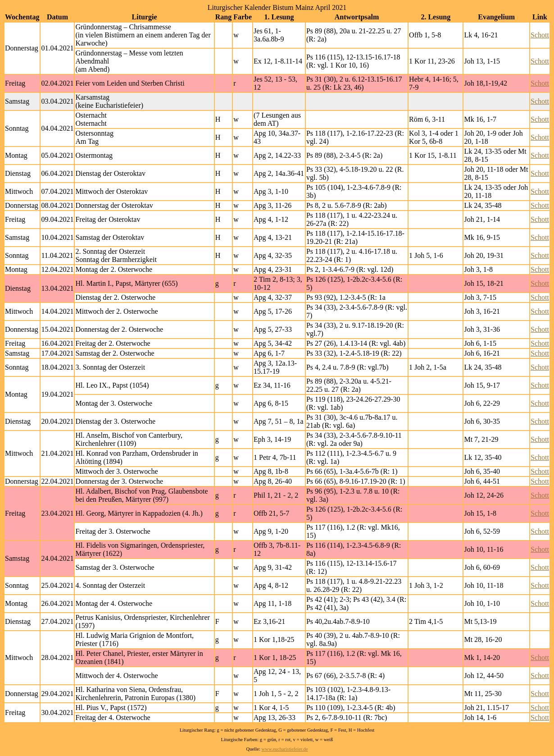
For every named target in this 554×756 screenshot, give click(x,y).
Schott (540, 35)
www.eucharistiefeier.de (285, 749)
